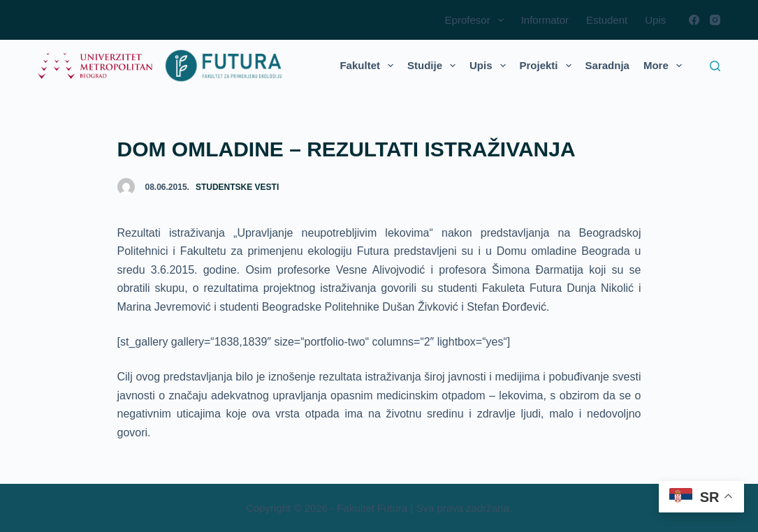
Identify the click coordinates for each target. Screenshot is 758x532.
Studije (434, 66)
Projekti (548, 66)
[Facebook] (694, 20)
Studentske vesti (237, 187)
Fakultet (369, 66)
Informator (545, 20)
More (665, 66)
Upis (655, 20)
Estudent (607, 20)
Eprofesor (477, 20)
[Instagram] (715, 20)
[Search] (715, 66)
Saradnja (607, 65)
